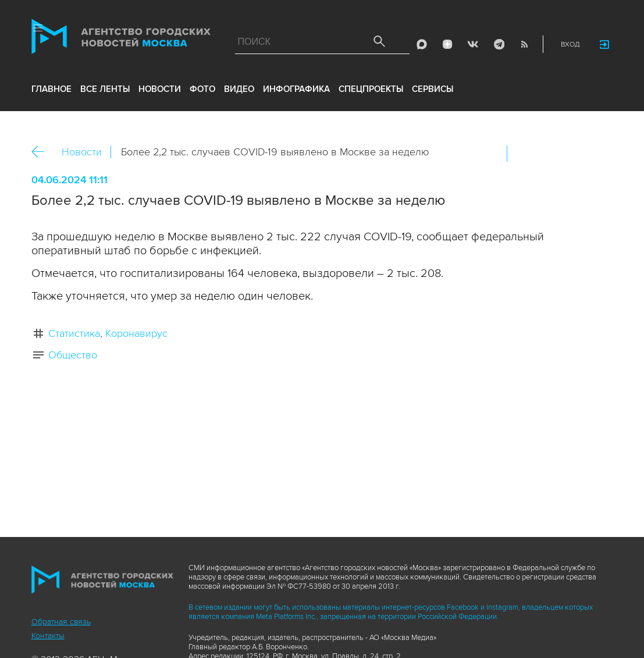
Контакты (48, 636)
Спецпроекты (371, 89)
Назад (42, 152)
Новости (82, 152)
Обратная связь (61, 622)
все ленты (105, 89)
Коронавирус (136, 333)
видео (239, 89)
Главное (51, 89)
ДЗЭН (447, 44)
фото (202, 89)
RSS (524, 44)
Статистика (74, 333)
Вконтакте (524, 154)
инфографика (296, 89)
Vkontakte (473, 44)
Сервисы (433, 89)
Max (422, 44)
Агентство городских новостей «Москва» (121, 39)
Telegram (499, 44)
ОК (549, 154)
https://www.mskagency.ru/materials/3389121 (599, 154)
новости (160, 89)
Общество (73, 355)
